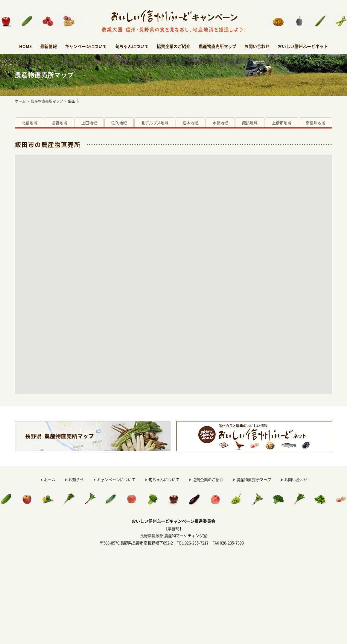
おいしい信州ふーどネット (303, 46)
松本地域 (190, 123)
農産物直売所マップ (217, 46)
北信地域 (30, 123)
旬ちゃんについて (132, 46)
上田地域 (89, 123)
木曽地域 (220, 123)
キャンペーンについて (86, 46)
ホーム (20, 101)
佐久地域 (119, 123)
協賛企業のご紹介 (173, 46)
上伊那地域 (282, 123)
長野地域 (60, 123)
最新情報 (48, 46)
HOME (26, 46)
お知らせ (76, 479)
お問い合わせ (257, 46)
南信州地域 (315, 123)
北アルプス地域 (155, 123)
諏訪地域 (250, 123)
